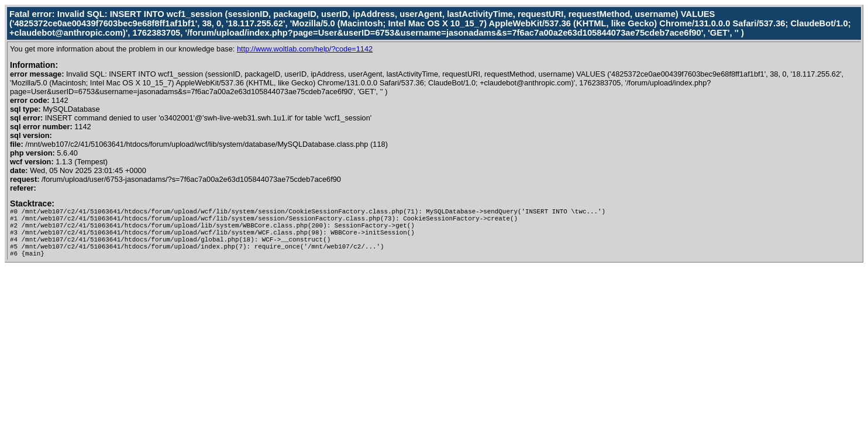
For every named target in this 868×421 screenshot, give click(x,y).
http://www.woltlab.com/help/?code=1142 (305, 49)
